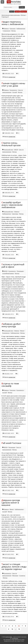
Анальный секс (9, 150)
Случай (15, 92)
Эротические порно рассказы (11, 15)
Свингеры (15, 214)
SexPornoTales (9, 637)
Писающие (20, 271)
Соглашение (15, 638)
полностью (12, 77)
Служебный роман (8, 273)
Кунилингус (13, 90)
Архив (17, 12)
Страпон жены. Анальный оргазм (11, 144)
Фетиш (23, 15)
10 (12, 629)
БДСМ (16, 150)
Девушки (24, 12)
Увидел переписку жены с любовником (12, 23)
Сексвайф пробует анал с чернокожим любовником (12, 205)
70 (19, 629)
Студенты (22, 576)
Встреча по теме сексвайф (10, 385)
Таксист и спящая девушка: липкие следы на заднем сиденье (14, 567)
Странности (7, 31)
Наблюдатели (21, 29)
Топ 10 (12, 12)
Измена (6, 29)
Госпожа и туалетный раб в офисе (13, 266)
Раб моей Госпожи (11, 443)
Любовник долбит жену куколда (11, 325)
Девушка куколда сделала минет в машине (11, 503)
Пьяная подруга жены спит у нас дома (13, 85)
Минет (22, 331)
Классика (13, 29)
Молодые (15, 576)
